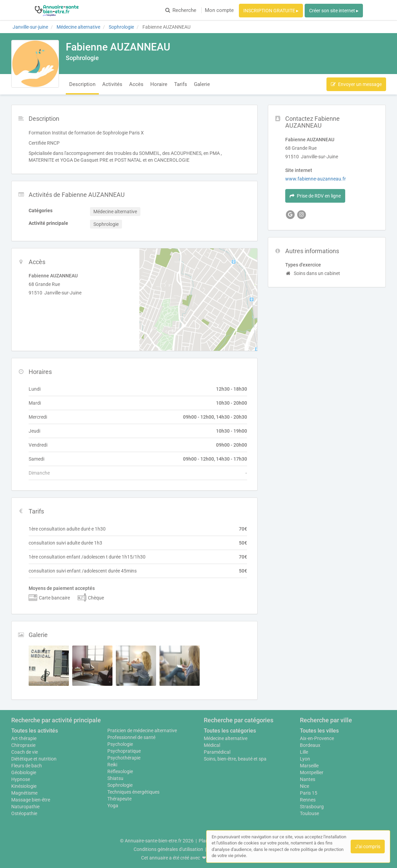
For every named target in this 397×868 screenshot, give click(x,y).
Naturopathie (25, 807)
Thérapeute (119, 799)
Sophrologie (120, 785)
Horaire (159, 84)
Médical (212, 745)
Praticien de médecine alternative (142, 730)
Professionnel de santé (131, 737)
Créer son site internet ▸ (334, 11)
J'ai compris (368, 847)
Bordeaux (310, 745)
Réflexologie (120, 771)
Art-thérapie (24, 738)
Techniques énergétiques (133, 792)
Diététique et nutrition (34, 759)
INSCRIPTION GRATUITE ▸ (271, 11)
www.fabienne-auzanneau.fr (316, 179)
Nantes (308, 779)
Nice (304, 786)
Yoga (113, 806)
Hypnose (21, 779)
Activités (112, 84)
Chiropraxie (23, 745)
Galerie (202, 84)
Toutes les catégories (230, 731)
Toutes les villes (319, 731)
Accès (136, 84)
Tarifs (181, 84)
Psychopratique (124, 751)
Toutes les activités (35, 731)
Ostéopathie (24, 813)
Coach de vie (25, 752)
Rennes (308, 800)
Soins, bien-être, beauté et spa (235, 759)
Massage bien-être (31, 800)
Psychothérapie (124, 758)
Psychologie (120, 744)
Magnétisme (24, 793)
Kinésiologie (24, 786)
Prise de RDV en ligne (315, 196)
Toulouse (309, 813)
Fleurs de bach (27, 766)
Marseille (309, 766)
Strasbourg (312, 807)
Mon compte (219, 10)
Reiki (112, 765)
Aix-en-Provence (317, 738)
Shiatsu (115, 778)
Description (82, 84)
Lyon (305, 759)
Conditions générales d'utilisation (168, 849)
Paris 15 (309, 793)
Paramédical (217, 752)
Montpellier (312, 772)
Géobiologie (24, 772)
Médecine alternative (226, 738)
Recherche (181, 10)
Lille (304, 752)
